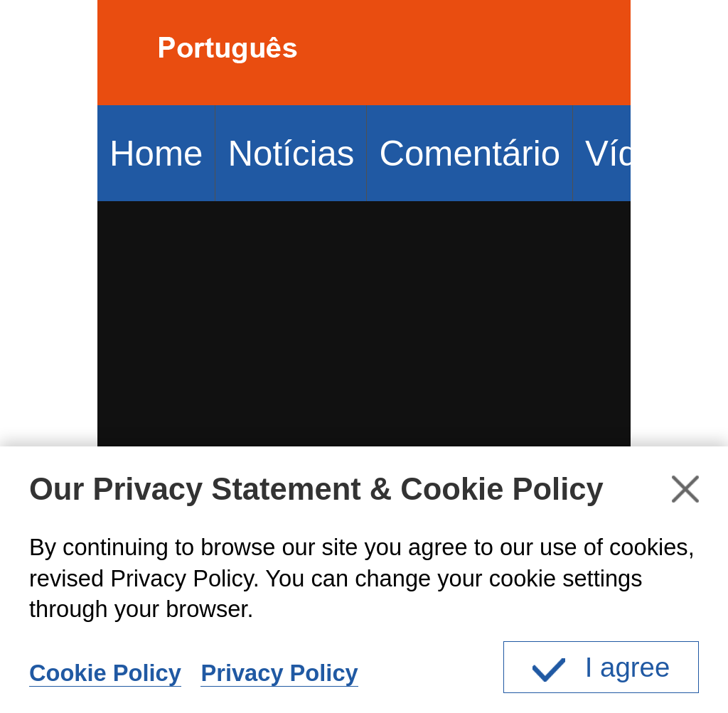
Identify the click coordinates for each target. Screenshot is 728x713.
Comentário (470, 153)
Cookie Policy (105, 673)
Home (156, 153)
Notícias (291, 153)
